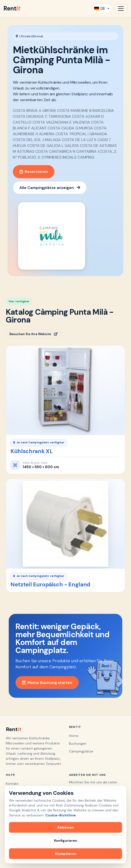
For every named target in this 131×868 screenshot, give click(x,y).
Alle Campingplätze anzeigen (50, 188)
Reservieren (34, 172)
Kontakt (12, 784)
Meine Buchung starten (47, 683)
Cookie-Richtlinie (61, 815)
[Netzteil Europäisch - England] (65, 524)
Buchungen (78, 743)
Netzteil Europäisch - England (50, 584)
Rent (12, 8)
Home (74, 736)
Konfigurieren (66, 841)
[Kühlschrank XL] (65, 390)
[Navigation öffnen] (121, 9)
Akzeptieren (65, 854)
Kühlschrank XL (31, 451)
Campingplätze (81, 751)
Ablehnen (65, 827)
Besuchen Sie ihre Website (34, 334)
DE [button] (100, 9)
